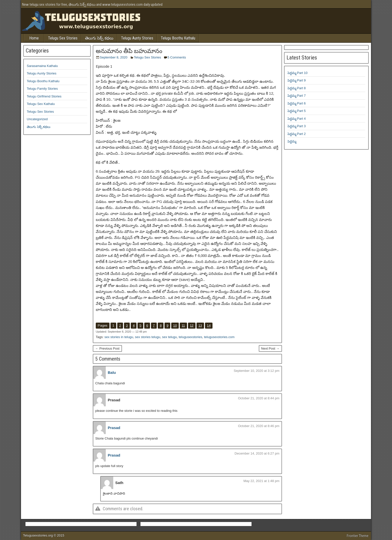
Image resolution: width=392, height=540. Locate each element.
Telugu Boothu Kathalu (178, 38)
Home (34, 38)
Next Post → (270, 348)
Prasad (114, 428)
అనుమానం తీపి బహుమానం (129, 51)
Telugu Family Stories (42, 89)
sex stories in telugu (119, 337)
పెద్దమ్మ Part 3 (297, 126)
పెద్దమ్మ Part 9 (297, 80)
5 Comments (177, 57)
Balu (112, 372)
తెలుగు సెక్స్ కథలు (99, 38)
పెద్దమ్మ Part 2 (297, 134)
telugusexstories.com (219, 337)
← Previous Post (107, 348)
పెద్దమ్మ (292, 141)
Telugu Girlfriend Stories (44, 96)
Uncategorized (37, 119)
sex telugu (169, 337)
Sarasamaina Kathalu (42, 66)
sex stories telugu (148, 337)
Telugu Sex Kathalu (41, 104)
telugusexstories (190, 337)
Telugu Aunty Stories (137, 38)
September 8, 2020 (114, 57)
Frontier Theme (358, 536)
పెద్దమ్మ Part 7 (297, 96)
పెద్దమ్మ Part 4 (297, 119)
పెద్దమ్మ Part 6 (297, 103)
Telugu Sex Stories (63, 38)
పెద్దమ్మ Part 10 (298, 73)
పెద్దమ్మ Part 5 (297, 111)
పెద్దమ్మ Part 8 (297, 88)
